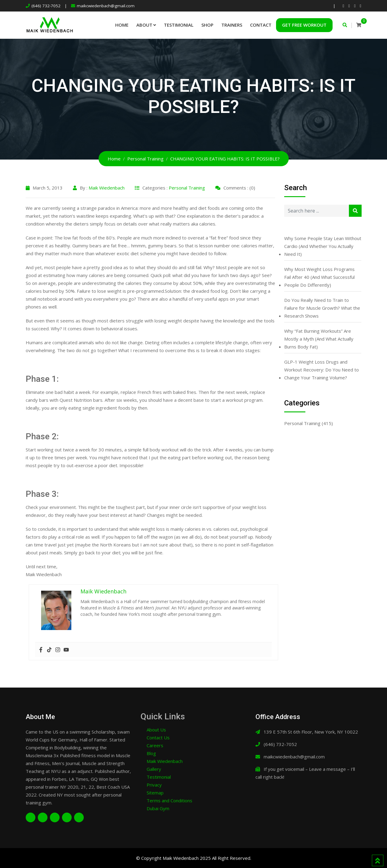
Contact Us (158, 738)
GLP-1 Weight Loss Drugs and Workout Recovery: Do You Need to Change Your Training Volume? (322, 370)
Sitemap (155, 793)
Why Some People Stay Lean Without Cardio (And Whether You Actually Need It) (323, 246)
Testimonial (179, 25)
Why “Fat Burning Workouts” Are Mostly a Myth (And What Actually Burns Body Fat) (319, 339)
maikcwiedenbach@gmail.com (106, 6)
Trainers (232, 25)
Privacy (154, 785)
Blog (151, 753)
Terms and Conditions (169, 800)
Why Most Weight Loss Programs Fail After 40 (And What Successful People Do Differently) (319, 277)
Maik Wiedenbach (107, 188)
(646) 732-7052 (46, 6)
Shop (207, 25)
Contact (261, 25)
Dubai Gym (158, 808)
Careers (155, 745)
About (144, 25)
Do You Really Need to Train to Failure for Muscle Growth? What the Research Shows (322, 308)
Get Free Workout (304, 25)
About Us (156, 730)
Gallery (154, 769)
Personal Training (187, 188)
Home (122, 25)
